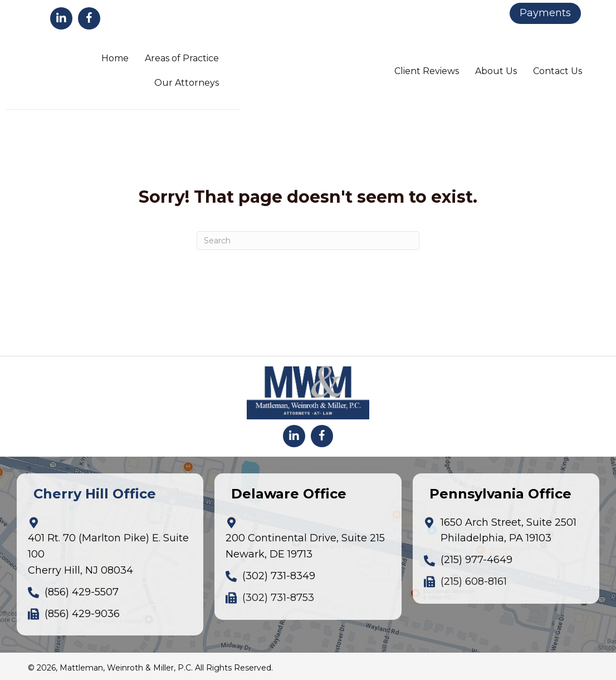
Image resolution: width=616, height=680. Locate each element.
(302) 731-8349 (279, 576)
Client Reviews (427, 71)
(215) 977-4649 (476, 560)
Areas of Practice (182, 58)
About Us (496, 71)
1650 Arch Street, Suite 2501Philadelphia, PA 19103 (509, 530)
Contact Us (558, 71)
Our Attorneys (187, 83)
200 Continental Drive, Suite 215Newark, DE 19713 (305, 546)
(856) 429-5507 (82, 592)
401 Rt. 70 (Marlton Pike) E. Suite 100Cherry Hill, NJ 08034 (108, 554)
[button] (61, 18)
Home (115, 58)
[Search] (308, 241)
